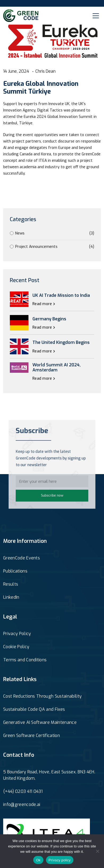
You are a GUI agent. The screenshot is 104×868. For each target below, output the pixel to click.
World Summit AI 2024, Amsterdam (57, 367)
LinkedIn (11, 597)
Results (11, 584)
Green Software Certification (32, 736)
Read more (44, 304)
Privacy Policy (17, 634)
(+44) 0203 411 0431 (23, 791)
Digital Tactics (50, 110)
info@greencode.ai (22, 804)
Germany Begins (49, 319)
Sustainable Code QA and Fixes (34, 709)
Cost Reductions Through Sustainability (42, 696)
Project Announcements (52, 247)
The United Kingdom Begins (61, 342)
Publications (15, 571)
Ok (38, 860)
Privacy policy (60, 860)
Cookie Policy (16, 647)
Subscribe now (52, 493)
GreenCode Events (22, 558)
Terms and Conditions (25, 660)
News (52, 233)
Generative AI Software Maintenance (40, 722)
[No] (97, 851)
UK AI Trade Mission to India (61, 295)
